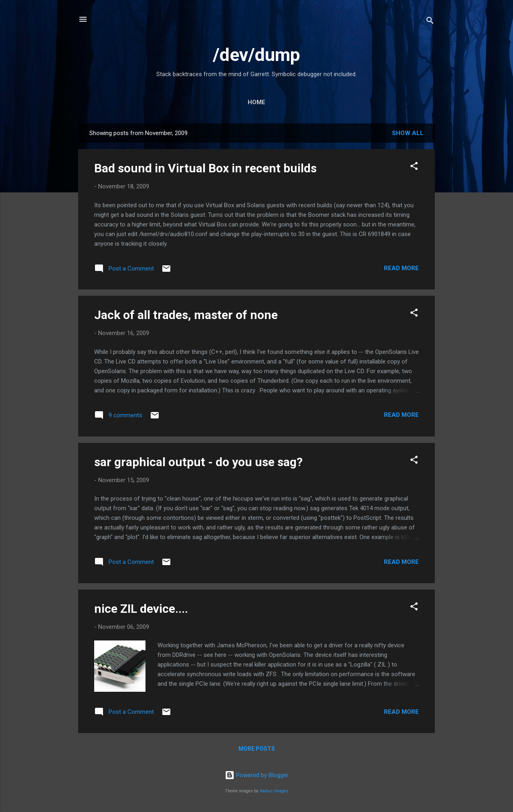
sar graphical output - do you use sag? (198, 462)
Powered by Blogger (257, 775)
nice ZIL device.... (141, 609)
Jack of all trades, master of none (186, 315)
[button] (414, 167)
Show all (408, 133)
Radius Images (274, 791)
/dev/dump (256, 55)
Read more (401, 268)
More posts (257, 749)
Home (256, 102)
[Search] (430, 22)
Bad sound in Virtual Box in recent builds (205, 168)
